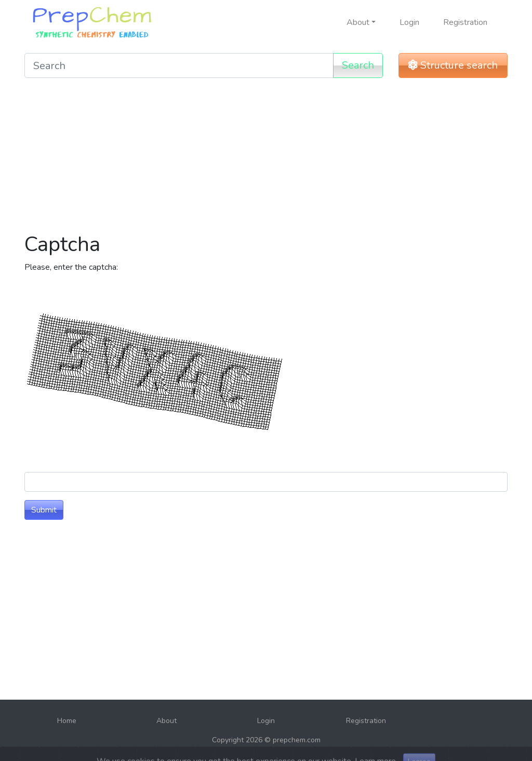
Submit (44, 510)
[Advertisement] (266, 159)
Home (67, 721)
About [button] (358, 22)
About (167, 721)
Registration (465, 22)
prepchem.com (297, 740)
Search (358, 65)
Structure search (453, 65)
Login (409, 22)
